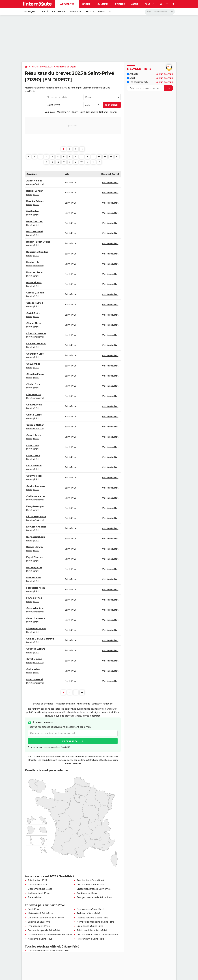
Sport (86, 4)
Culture (102, 4)
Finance (120, 4)
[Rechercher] (160, 12)
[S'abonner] (150, 88)
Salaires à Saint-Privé (39, 922)
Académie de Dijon (66, 67)
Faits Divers (59, 12)
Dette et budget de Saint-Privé (44, 930)
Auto (135, 4)
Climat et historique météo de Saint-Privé (50, 935)
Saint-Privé (34, 909)
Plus (149, 4)
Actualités (67, 4)
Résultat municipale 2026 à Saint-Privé (97, 935)
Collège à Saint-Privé (39, 893)
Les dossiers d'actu (138, 82)
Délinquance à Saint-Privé (90, 909)
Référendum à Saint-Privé (90, 939)
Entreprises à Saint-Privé (90, 926)
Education (76, 12)
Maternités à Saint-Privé (41, 913)
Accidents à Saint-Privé (40, 939)
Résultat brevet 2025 (42, 67)
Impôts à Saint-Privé (39, 926)
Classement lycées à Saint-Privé (94, 889)
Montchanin (63, 112)
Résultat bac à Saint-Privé (90, 880)
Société (44, 12)
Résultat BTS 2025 (38, 885)
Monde (90, 12)
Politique (29, 12)
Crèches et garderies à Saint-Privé (46, 918)
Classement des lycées (40, 889)
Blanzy (114, 112)
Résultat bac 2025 (37, 880)
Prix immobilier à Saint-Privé (92, 930)
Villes (101, 12)
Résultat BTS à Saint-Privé (90, 885)
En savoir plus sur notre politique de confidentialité (49, 747)
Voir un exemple (165, 74)
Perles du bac (35, 897)
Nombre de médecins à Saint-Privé (95, 922)
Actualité (133, 74)
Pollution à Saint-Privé (88, 913)
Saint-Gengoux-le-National (94, 112)
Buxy (75, 112)
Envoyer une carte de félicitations (94, 897)
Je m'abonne (70, 741)
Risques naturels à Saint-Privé (92, 918)
